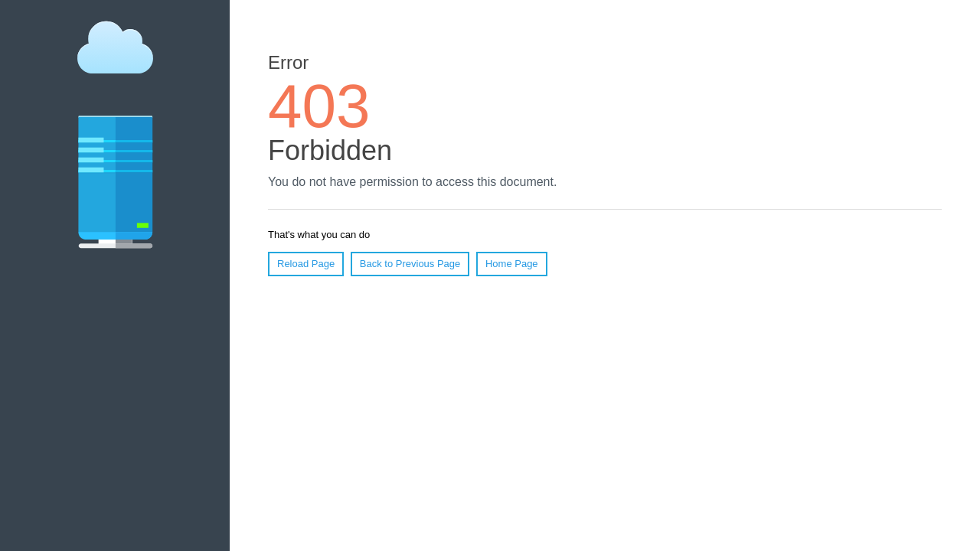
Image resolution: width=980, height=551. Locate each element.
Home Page (512, 264)
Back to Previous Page (410, 264)
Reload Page (306, 264)
